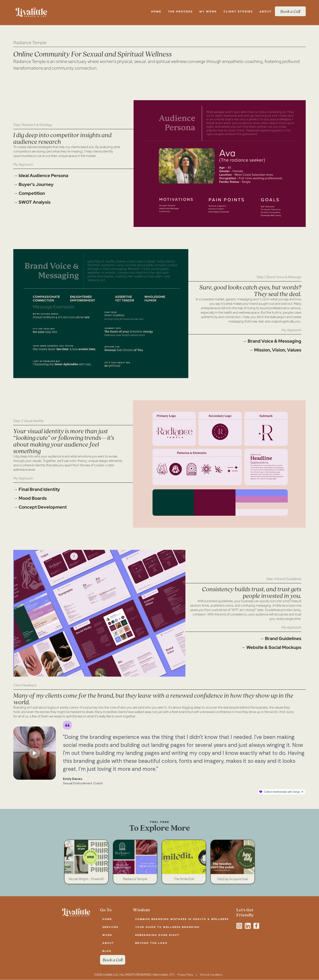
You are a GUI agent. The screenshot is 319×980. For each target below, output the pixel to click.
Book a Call (290, 11)
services (110, 927)
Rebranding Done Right (157, 935)
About (266, 11)
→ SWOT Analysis (32, 202)
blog (107, 951)
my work (208, 11)
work (107, 935)
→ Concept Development (40, 507)
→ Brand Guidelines (280, 638)
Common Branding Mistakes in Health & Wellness (182, 919)
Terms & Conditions (211, 975)
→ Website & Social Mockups (271, 647)
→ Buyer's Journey (33, 184)
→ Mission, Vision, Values (275, 350)
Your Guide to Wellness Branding (167, 927)
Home (156, 11)
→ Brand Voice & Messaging (272, 341)
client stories (238, 11)
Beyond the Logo (151, 943)
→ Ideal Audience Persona (41, 176)
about (108, 943)
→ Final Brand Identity (37, 489)
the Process (180, 11)
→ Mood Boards (30, 498)
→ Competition (29, 193)
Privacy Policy (185, 975)
